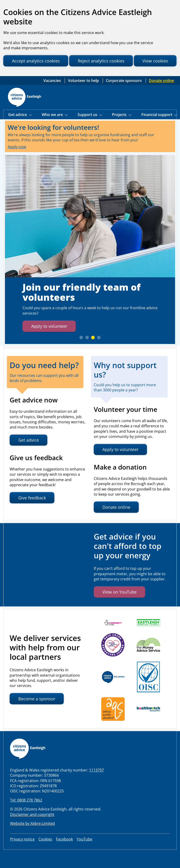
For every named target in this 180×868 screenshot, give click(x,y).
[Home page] (24, 113)
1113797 (96, 786)
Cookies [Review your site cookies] (45, 855)
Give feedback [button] (33, 513)
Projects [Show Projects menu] (120, 130)
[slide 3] (93, 353)
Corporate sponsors (124, 96)
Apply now (17, 162)
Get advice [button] (30, 456)
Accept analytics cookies (37, 61)
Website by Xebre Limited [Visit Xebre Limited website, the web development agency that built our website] (32, 839)
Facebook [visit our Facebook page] (64, 855)
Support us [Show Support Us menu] (88, 130)
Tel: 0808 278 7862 (26, 816)
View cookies (25, 74)
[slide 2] (87, 353)
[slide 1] (81, 353)
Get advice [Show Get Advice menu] (18, 130)
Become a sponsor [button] (38, 714)
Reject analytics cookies (106, 61)
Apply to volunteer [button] (122, 465)
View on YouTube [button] (121, 608)
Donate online (161, 96)
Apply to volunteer (51, 341)
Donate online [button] (118, 523)
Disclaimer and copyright (32, 830)
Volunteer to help (84, 96)
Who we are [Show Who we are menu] (53, 130)
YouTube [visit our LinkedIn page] (84, 855)
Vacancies (53, 96)
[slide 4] (99, 353)
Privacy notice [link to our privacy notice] (22, 855)
